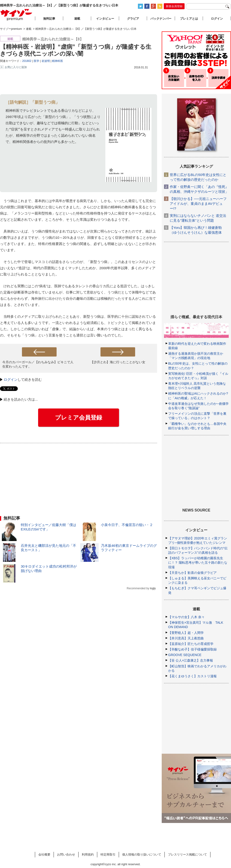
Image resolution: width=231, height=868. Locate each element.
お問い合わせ (66, 854)
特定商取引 (108, 854)
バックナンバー (161, 19)
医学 (36, 61)
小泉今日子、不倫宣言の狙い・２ (127, 525)
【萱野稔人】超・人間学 (186, 633)
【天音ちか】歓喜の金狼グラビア (192, 573)
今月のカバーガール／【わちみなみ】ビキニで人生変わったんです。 (38, 364)
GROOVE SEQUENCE (185, 655)
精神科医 (58, 61)
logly (153, 588)
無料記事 (49, 19)
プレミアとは (189, 19)
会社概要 (44, 854)
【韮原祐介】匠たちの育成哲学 (191, 644)
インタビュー (105, 19)
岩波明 (46, 61)
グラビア (133, 19)
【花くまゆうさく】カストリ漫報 (192, 676)
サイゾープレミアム (16, 15)
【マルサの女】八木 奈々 (186, 617)
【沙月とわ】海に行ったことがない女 (118, 362)
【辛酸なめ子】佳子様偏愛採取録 (192, 649)
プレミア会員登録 (79, 417)
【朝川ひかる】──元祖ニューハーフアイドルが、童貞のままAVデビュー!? (198, 204)
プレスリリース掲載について (187, 854)
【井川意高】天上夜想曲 (186, 638)
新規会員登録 (174, 6)
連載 (77, 19)
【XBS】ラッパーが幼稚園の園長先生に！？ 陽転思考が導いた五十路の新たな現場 (198, 563)
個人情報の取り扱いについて (142, 854)
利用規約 (88, 854)
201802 (27, 61)
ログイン (11, 380)
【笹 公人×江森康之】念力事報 (191, 660)
